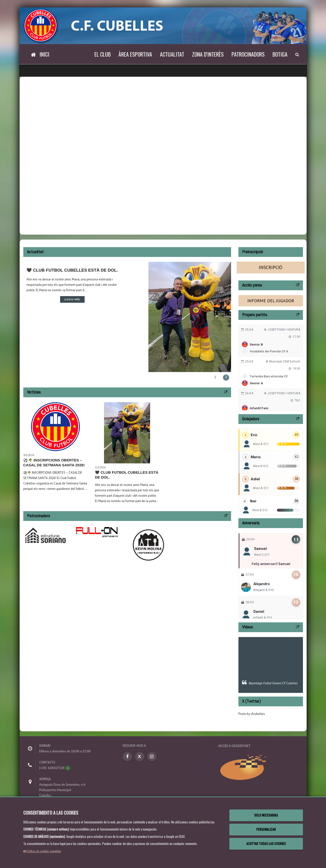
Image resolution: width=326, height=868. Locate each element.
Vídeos (248, 627)
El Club (103, 54)
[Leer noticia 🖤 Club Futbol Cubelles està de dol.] (127, 433)
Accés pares (252, 285)
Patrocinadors (248, 54)
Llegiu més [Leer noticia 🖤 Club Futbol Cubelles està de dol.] (119, 299)
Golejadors (251, 419)
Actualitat (172, 54)
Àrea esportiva (135, 54)
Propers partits (255, 315)
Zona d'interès (208, 54)
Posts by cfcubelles (252, 714)
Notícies (34, 392)
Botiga (280, 54)
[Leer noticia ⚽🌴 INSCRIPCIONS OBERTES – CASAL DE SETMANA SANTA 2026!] (55, 427)
